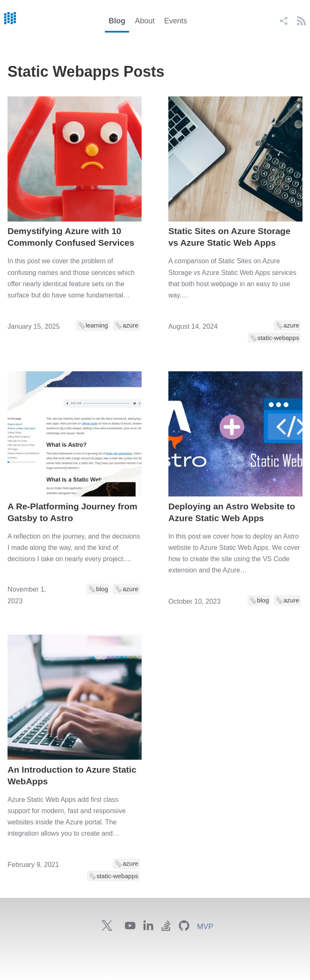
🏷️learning (93, 325)
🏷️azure (126, 325)
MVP (205, 927)
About (145, 21)
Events (176, 21)
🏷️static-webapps (274, 338)
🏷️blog (98, 589)
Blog (117, 21)
